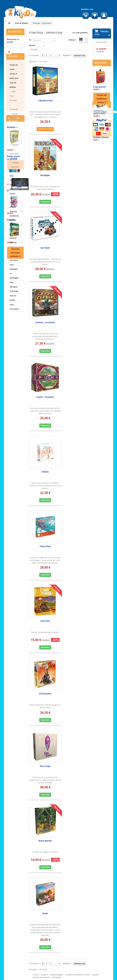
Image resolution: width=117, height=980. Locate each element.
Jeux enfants (13, 213)
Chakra (45, 472)
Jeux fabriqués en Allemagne (14, 279)
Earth (45, 913)
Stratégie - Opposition (14, 173)
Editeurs (99, 187)
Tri (30, 40)
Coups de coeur (14, 75)
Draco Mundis (45, 841)
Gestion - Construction (15, 146)
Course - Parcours (14, 124)
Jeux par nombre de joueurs (14, 224)
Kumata (11, 430)
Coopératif (14, 117)
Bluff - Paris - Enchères (13, 104)
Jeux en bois (13, 182)
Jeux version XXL (13, 193)
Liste (86, 40)
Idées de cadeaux (13, 253)
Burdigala (45, 175)
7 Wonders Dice (45, 101)
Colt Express (45, 694)
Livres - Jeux (13, 204)
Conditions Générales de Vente (77, 976)
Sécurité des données (42, 979)
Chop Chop (45, 546)
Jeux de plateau (21, 23)
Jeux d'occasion (14, 315)
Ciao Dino (45, 621)
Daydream (12, 401)
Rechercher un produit (13, 41)
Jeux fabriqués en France (14, 264)
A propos (95, 976)
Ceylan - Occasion (45, 397)
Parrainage (56, 979)
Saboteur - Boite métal (99, 135)
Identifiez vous (87, 9)
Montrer (32, 45)
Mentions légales (57, 976)
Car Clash (45, 248)
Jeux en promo (13, 306)
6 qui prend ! (100, 110)
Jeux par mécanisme (14, 235)
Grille (81, 40)
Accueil (36, 976)
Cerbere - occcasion (45, 322)
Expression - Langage (14, 137)
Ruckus (11, 338)
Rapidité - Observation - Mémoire (14, 159)
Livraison (44, 976)
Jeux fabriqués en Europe (14, 295)
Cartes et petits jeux (14, 84)
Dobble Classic (101, 160)
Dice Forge (45, 766)
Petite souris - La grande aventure (14, 370)
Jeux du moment (13, 244)
